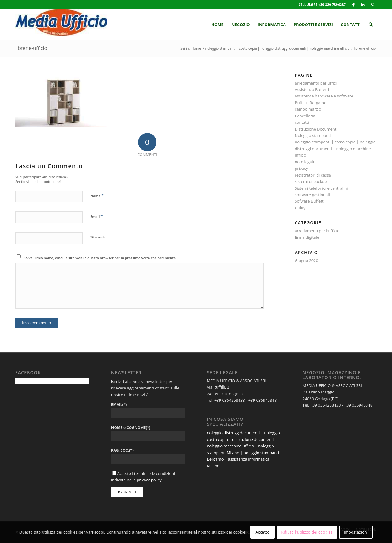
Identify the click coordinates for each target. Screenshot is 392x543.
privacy (301, 168)
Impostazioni (356, 532)
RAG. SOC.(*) (122, 450)
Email (96, 216)
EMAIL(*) (119, 405)
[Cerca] (371, 25)
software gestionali (312, 195)
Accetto (262, 532)
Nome (97, 196)
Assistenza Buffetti (312, 89)
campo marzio (308, 109)
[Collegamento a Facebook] (354, 5)
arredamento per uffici (316, 83)
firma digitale (307, 237)
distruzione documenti (253, 439)
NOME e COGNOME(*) (131, 428)
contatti (302, 122)
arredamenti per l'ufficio (317, 231)
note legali (304, 162)
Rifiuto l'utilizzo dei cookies (307, 532)
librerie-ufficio (31, 48)
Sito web (98, 237)
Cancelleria (305, 116)
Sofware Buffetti (310, 201)
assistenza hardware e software (324, 96)
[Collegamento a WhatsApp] (372, 5)
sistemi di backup (311, 181)
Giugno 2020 (306, 260)
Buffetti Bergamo (311, 103)
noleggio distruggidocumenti (233, 433)
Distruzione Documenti (316, 129)
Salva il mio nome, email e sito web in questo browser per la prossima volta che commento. (100, 258)
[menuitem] (217, 25)
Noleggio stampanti (313, 135)
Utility (300, 208)
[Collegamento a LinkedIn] (363, 5)
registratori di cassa (313, 175)
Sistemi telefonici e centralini (321, 188)
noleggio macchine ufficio (230, 446)
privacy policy (149, 480)
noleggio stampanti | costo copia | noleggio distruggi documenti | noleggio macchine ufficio (335, 148)
